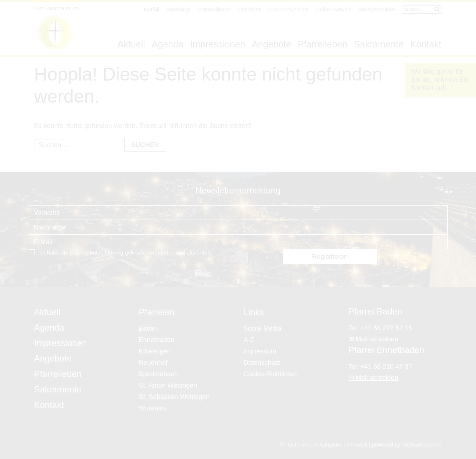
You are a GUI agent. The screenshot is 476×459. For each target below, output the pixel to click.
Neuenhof (153, 363)
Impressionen (218, 44)
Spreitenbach (158, 374)
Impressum (260, 351)
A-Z (249, 340)
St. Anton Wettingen (168, 385)
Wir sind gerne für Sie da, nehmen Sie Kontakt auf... (440, 80)
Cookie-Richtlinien (270, 374)
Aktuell (131, 44)
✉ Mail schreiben (373, 339)
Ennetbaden (157, 340)
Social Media (263, 328)
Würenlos (153, 408)
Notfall (152, 9)
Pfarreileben (323, 44)
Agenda (168, 44)
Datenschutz (262, 363)
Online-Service (333, 9)
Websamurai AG (422, 444)
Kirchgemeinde (376, 9)
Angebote (271, 44)
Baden (148, 328)
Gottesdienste (214, 9)
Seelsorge (179, 9)
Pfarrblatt (249, 9)
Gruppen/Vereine (288, 9)
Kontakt (426, 44)
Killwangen (155, 351)
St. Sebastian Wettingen (174, 397)
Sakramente (379, 44)
